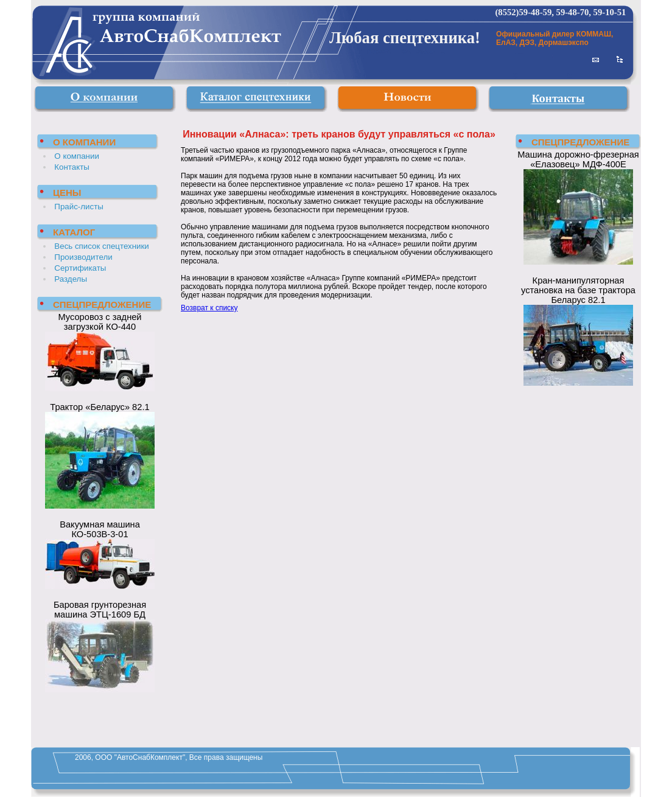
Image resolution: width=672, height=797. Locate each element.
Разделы (71, 279)
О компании (77, 156)
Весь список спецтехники (101, 246)
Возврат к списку (209, 308)
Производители (83, 257)
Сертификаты (80, 268)
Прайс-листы (79, 207)
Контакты (72, 167)
